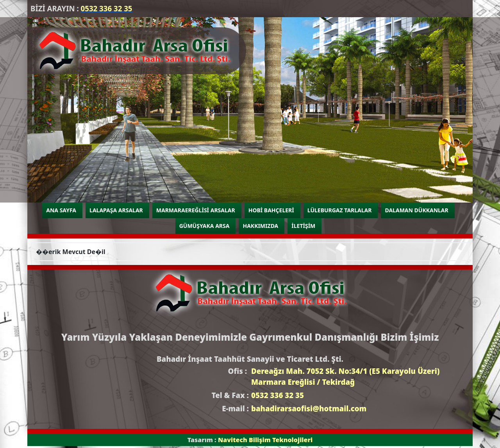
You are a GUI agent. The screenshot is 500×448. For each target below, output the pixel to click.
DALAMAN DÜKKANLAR (416, 210)
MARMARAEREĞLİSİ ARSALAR (196, 210)
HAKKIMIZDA (260, 226)
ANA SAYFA (61, 210)
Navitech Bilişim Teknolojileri (265, 440)
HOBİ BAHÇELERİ (271, 210)
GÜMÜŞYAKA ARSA (204, 226)
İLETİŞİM (303, 226)
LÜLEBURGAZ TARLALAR (340, 210)
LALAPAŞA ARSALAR (116, 210)
